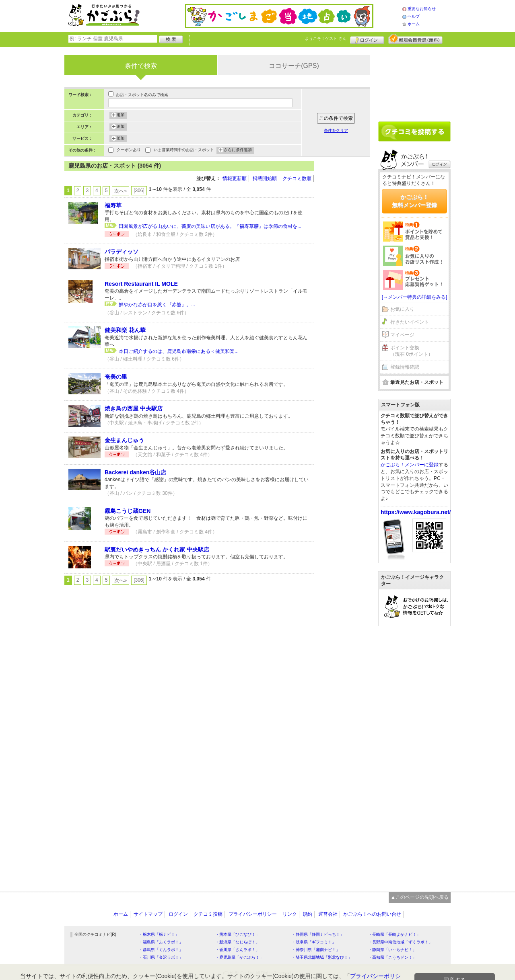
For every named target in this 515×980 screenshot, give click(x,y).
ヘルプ (414, 16)
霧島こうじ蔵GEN (128, 511)
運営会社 (328, 914)
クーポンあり (129, 151)
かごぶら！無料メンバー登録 (414, 201)
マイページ (402, 335)
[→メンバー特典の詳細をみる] (415, 297)
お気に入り (402, 309)
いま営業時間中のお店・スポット (184, 151)
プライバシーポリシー (253, 914)
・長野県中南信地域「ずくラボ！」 (400, 942)
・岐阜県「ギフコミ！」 (314, 942)
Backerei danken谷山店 (135, 472)
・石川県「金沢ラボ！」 (161, 957)
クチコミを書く (414, 131)
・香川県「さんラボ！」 (237, 950)
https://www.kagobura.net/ (416, 512)
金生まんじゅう (124, 440)
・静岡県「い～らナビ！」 (392, 950)
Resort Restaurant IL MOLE (141, 284)
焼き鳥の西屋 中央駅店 (134, 408)
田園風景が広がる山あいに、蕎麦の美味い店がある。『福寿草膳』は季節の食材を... (210, 226)
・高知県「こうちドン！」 (392, 957)
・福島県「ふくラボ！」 (161, 942)
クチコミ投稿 (208, 914)
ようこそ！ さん (326, 38)
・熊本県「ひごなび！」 (237, 934)
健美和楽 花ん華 (125, 330)
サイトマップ (148, 914)
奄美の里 (116, 377)
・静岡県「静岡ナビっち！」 (318, 934)
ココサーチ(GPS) (294, 66)
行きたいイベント (410, 322)
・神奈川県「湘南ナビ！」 (316, 950)
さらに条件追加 (238, 150)
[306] (139, 191)
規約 (307, 914)
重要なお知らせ (422, 9)
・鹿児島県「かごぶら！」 (239, 957)
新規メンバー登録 (415, 39)
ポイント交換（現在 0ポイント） (412, 351)
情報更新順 (235, 178)
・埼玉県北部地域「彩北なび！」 (322, 957)
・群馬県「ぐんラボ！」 (161, 950)
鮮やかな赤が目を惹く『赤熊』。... (157, 305)
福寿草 (113, 205)
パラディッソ (122, 252)
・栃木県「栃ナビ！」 (159, 934)
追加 (121, 115)
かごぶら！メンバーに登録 (410, 465)
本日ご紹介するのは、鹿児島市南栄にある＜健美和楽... (179, 351)
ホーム (414, 24)
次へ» (121, 191)
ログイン (367, 39)
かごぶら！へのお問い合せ (372, 914)
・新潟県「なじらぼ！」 (237, 942)
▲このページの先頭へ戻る (420, 897)
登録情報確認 (405, 367)
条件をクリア (336, 130)
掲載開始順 (265, 178)
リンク (290, 914)
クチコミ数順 (297, 178)
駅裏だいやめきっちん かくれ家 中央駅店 (157, 549)
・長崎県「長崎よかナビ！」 (394, 934)
